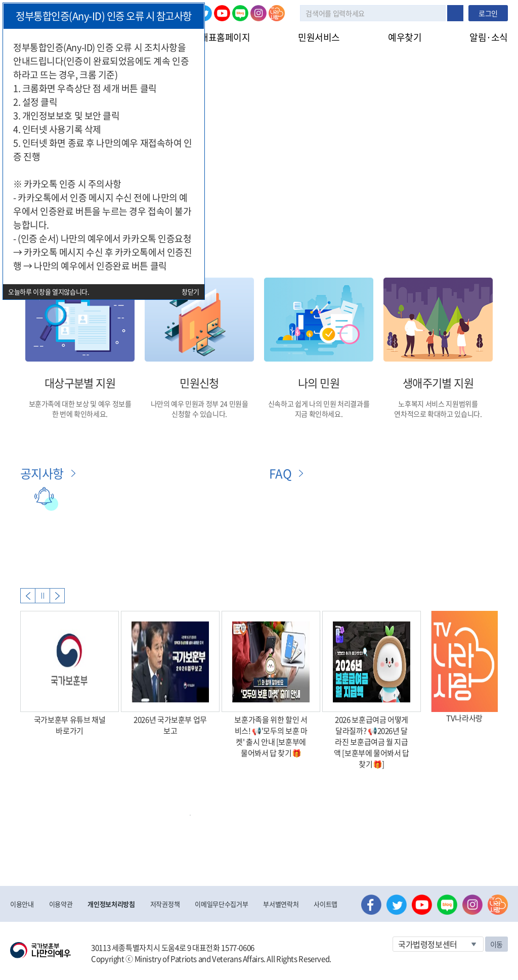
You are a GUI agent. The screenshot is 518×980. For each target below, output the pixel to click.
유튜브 (222, 13)
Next (57, 596)
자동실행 (42, 596)
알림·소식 (489, 37)
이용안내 (22, 904)
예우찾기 (405, 37)
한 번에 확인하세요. (80, 414)
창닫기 (190, 292)
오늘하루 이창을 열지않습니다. (49, 292)
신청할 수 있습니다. (199, 414)
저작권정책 (165, 904)
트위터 (397, 905)
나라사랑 (277, 13)
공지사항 (42, 473)
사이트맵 (326, 904)
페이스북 (371, 905)
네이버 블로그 (240, 13)
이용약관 (61, 904)
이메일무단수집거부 (221, 904)
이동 (497, 944)
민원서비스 (319, 37)
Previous (28, 596)
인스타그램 (258, 13)
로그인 (488, 13)
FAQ (280, 473)
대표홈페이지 (225, 37)
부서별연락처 (281, 904)
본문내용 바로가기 (0, 0)
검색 (455, 13)
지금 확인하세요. (319, 414)
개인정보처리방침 (111, 904)
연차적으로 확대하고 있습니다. (438, 414)
